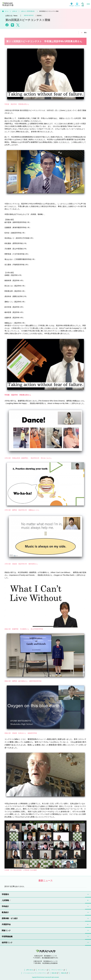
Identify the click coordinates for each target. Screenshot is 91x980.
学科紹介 (5, 906)
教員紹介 (5, 912)
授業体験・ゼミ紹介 (10, 918)
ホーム (7, 11)
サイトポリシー (43, 970)
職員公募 (65, 973)
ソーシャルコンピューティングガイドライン (36, 973)
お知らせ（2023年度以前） (28, 11)
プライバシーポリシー (58, 970)
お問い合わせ (31, 970)
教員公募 (55, 973)
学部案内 (5, 894)
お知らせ (15, 11)
